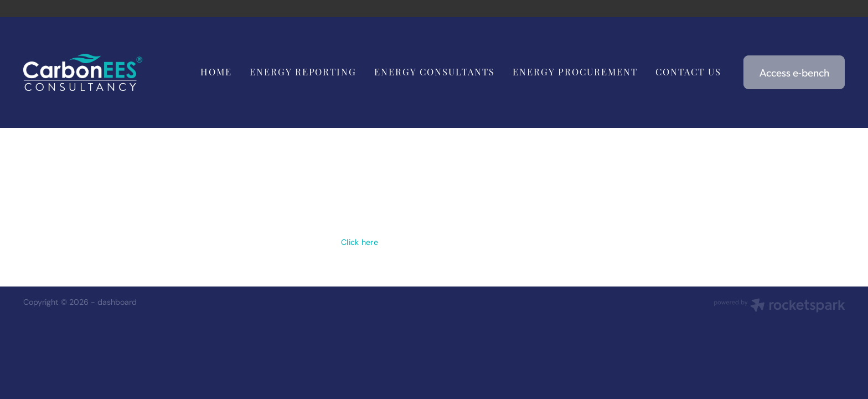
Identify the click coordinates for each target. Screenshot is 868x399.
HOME (216, 71)
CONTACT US (688, 71)
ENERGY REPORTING (303, 71)
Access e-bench (794, 72)
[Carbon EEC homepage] (105, 72)
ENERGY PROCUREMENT (575, 71)
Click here (360, 242)
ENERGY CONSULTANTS (435, 71)
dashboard (117, 302)
